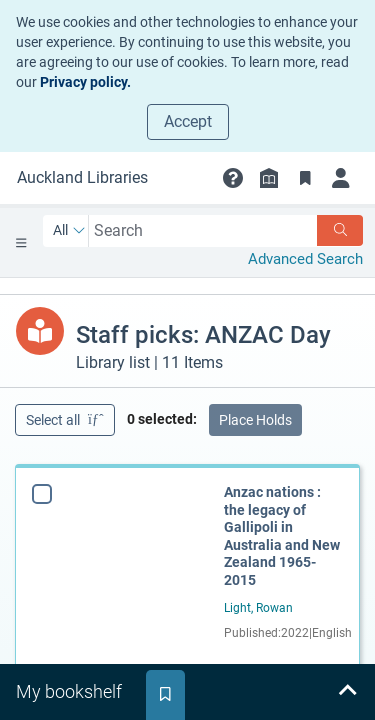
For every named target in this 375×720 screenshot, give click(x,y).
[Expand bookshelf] (347, 692)
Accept (188, 121)
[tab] (71, 692)
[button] (233, 178)
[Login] (341, 178)
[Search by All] (69, 231)
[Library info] (269, 178)
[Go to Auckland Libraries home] (82, 178)
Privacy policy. (85, 82)
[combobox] (203, 230)
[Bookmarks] (305, 178)
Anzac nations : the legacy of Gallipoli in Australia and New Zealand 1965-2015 (282, 536)
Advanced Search (305, 259)
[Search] (340, 230)
